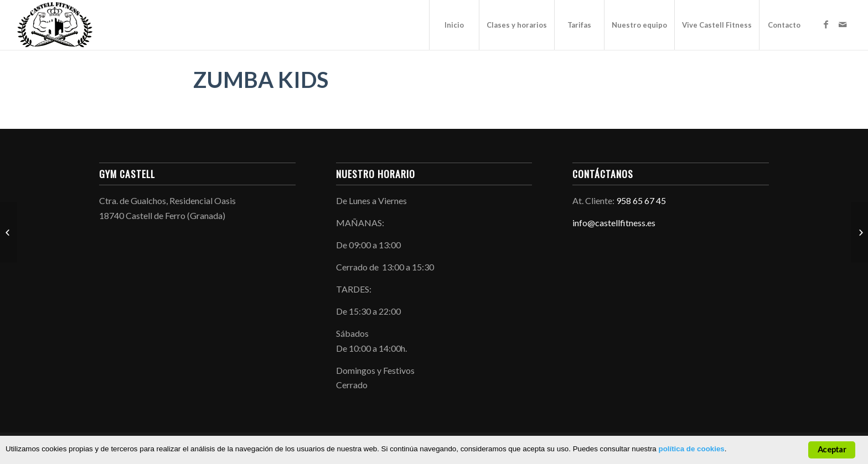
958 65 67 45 (641, 200)
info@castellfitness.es (614, 223)
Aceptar (832, 449)
